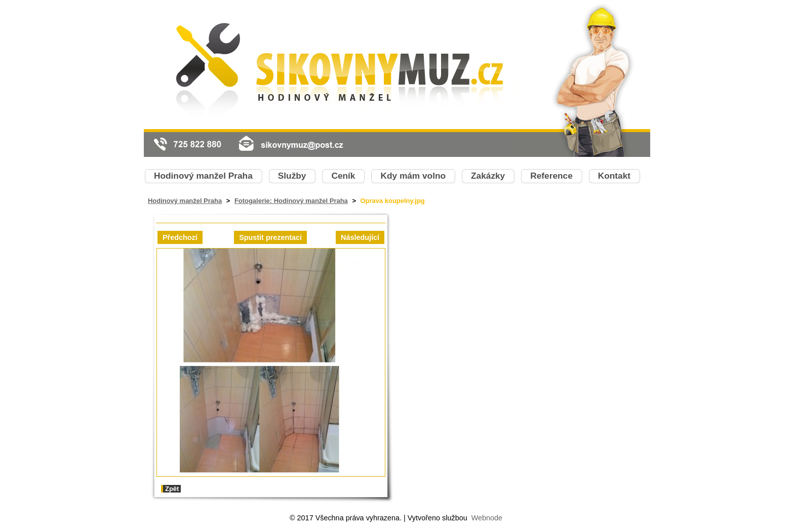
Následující (360, 237)
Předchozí (180, 237)
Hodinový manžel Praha (185, 201)
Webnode (487, 518)
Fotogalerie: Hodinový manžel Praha (291, 201)
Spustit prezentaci (270, 237)
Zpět (172, 489)
